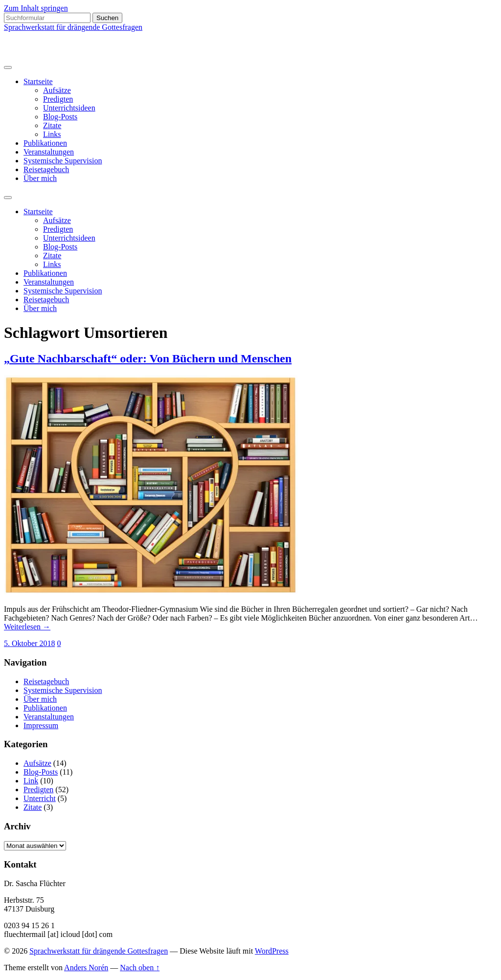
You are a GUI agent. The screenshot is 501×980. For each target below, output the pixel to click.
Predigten (58, 99)
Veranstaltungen (49, 152)
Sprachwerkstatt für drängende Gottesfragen (73, 27)
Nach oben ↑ (140, 968)
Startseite (38, 81)
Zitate (52, 125)
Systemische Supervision (63, 161)
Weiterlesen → (27, 627)
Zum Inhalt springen (36, 8)
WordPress (272, 951)
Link (31, 781)
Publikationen (45, 143)
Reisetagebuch (46, 169)
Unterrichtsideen (69, 108)
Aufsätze (57, 90)
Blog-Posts (60, 117)
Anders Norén (86, 968)
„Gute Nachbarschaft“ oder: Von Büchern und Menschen (148, 358)
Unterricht (40, 798)
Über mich (40, 178)
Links (52, 134)
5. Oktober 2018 (29, 643)
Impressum (41, 725)
